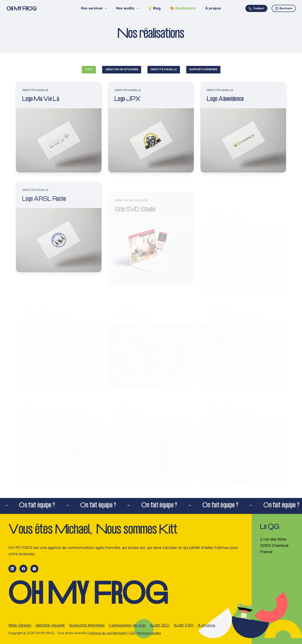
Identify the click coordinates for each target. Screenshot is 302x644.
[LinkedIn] (12, 569)
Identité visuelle (164, 69)
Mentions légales (149, 633)
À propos (213, 8)
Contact (256, 8)
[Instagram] (34, 569)
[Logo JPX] (151, 140)
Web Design (20, 625)
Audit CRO (184, 625)
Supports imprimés (203, 69)
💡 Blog (154, 8)
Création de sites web (122, 69)
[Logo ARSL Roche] (59, 245)
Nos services (95, 8)
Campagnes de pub (127, 625)
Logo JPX (128, 100)
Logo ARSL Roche (44, 205)
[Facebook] (23, 569)
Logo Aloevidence (225, 100)
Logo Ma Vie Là (41, 100)
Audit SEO (160, 625)
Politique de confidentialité (108, 633)
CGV (132, 633)
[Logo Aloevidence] (243, 140)
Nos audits (128, 8)
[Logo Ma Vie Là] (59, 140)
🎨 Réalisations (183, 8)
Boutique (284, 8)
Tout (89, 69)
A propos (206, 625)
